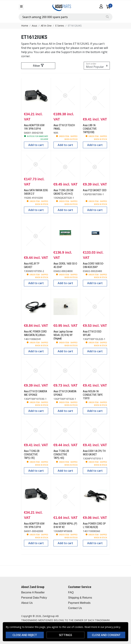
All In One (46, 26)
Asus (34, 26)
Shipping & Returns (80, 598)
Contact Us (75, 608)
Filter (38, 66)
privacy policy (113, 627)
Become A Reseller (33, 592)
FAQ (71, 592)
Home (25, 26)
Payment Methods (79, 603)
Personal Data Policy (34, 598)
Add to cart (36, 145)
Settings (65, 635)
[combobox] (65, 17)
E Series (60, 26)
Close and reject (25, 635)
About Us (27, 603)
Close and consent (106, 635)
